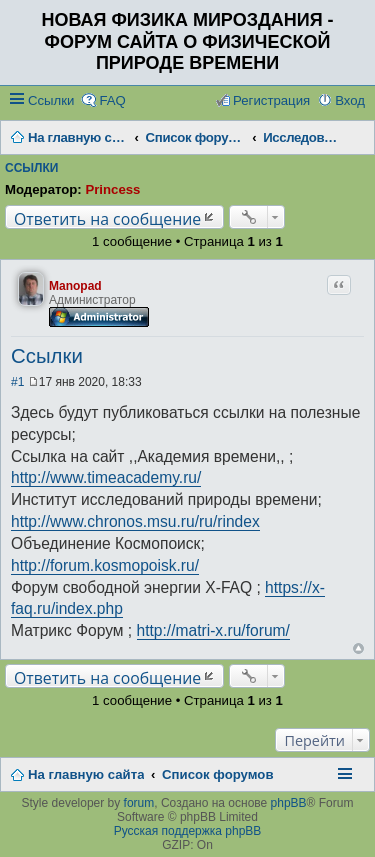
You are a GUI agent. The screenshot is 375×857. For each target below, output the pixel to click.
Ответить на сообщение (107, 218)
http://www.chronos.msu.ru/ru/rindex (135, 521)
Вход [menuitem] (350, 100)
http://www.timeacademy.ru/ (106, 477)
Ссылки (51, 100)
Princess (112, 189)
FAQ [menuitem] (112, 100)
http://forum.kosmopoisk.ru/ (105, 565)
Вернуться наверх (358, 648)
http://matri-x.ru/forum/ (213, 630)
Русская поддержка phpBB (188, 831)
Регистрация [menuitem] (271, 100)
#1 (17, 382)
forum (139, 803)
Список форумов (217, 774)
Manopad (75, 286)
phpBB (289, 803)
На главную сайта (86, 774)
